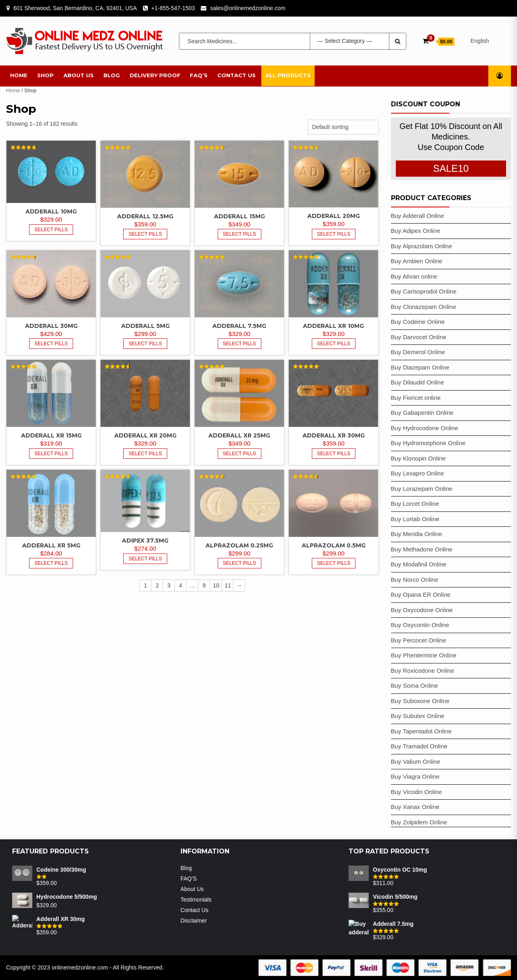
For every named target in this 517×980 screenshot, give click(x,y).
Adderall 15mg (240, 216)
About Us (79, 75)
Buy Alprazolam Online (422, 246)
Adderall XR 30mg (334, 435)
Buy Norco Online (415, 580)
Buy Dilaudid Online (418, 382)
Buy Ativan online (414, 276)
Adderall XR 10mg (333, 326)
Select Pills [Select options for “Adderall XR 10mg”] (334, 344)
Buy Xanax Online (415, 807)
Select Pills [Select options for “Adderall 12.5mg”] (145, 234)
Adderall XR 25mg (239, 435)
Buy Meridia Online (417, 534)
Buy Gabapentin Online (422, 413)
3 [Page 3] (169, 585)
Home (19, 75)
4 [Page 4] (181, 585)
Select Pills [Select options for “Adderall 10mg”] (51, 230)
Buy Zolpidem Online (419, 822)
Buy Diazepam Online (420, 367)
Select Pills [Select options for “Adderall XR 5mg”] (51, 563)
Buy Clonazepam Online (424, 307)
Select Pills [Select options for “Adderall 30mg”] (51, 344)
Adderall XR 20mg (145, 435)
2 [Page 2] (157, 585)
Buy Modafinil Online (419, 564)
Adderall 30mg (51, 326)
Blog (112, 75)
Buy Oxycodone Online (422, 610)
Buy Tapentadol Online (421, 731)
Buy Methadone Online (422, 549)
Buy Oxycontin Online (420, 625)
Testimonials (196, 900)
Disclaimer (194, 921)
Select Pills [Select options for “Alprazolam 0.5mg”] (334, 563)
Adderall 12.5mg (145, 216)
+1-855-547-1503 (173, 8)
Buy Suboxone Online (420, 701)
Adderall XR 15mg (51, 435)
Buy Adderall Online (418, 216)
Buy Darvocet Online (419, 337)
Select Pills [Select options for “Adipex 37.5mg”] (145, 559)
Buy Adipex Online (416, 231)
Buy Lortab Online (415, 519)
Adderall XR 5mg (51, 545)
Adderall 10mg (51, 211)
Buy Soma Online (415, 685)
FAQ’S (199, 75)
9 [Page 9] (204, 585)
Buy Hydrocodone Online (425, 428)
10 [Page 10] (216, 585)
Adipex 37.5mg (145, 541)
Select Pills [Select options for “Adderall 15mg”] (240, 234)
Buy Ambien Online (417, 261)
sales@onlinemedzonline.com (248, 8)
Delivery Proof (155, 75)
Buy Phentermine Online (424, 655)
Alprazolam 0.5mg (334, 545)
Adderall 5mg (145, 326)
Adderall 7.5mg (239, 326)
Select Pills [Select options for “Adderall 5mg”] (145, 344)
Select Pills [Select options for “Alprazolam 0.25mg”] (240, 563)
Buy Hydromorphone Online (428, 443)
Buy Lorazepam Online (422, 489)
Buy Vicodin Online (416, 792)
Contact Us (236, 75)
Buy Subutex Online (418, 716)
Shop (45, 75)
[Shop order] (343, 127)
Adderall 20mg (334, 216)
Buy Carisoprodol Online (424, 291)
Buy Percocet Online (419, 640)
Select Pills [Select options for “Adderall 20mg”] (334, 234)
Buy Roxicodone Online (423, 671)
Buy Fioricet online (416, 398)
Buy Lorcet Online (415, 504)
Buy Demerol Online (418, 352)
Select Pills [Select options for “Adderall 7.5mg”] (240, 344)
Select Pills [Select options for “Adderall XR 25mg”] (240, 454)
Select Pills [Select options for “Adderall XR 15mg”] (51, 454)
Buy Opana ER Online (421, 595)
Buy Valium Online (416, 761)
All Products (288, 75)
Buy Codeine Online (418, 322)
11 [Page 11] (228, 585)
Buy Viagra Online (415, 776)
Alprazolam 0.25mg (239, 545)
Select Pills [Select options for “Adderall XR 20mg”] (145, 454)
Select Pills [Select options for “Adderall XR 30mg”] (334, 454)
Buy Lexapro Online (418, 473)
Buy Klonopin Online (418, 458)
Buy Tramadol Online (419, 746)
